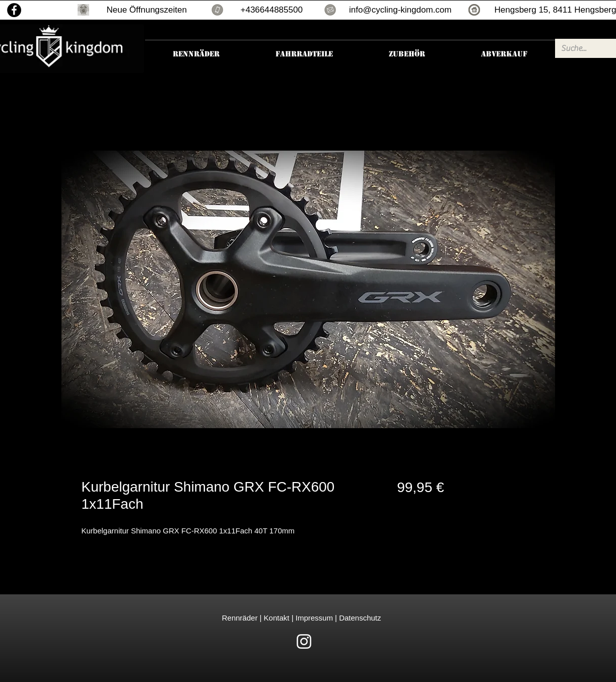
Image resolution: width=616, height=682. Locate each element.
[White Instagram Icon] (304, 641)
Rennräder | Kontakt (257, 618)
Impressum (313, 618)
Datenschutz (360, 618)
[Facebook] (14, 10)
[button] (83, 10)
